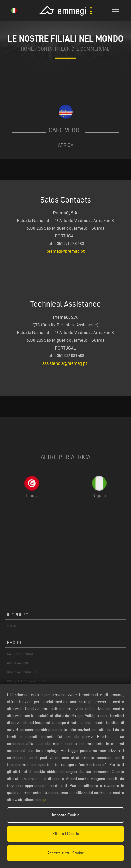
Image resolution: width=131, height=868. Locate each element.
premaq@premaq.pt (65, 251)
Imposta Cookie (66, 815)
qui (44, 799)
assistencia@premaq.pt (65, 363)
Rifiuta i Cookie (66, 834)
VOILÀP (12, 626)
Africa (66, 145)
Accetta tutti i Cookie (66, 853)
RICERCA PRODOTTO (22, 672)
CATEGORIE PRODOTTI (23, 654)
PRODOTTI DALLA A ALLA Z (26, 681)
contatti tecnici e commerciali (74, 49)
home (27, 49)
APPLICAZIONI (17, 663)
